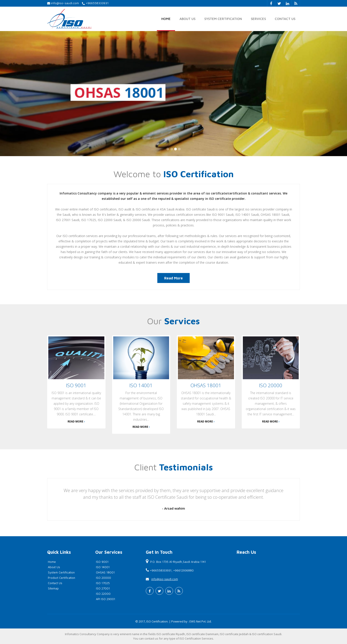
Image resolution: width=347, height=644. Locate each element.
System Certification (223, 19)
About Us (187, 19)
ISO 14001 (103, 567)
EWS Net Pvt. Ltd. (201, 621)
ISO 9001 (102, 562)
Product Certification (61, 578)
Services (258, 19)
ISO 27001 (103, 588)
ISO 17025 (103, 583)
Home (166, 19)
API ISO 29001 (106, 599)
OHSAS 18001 (105, 572)
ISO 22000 (103, 594)
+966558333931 (97, 3)
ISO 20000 (103, 578)
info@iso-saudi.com (65, 3)
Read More (173, 278)
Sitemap (53, 588)
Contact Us (285, 19)
